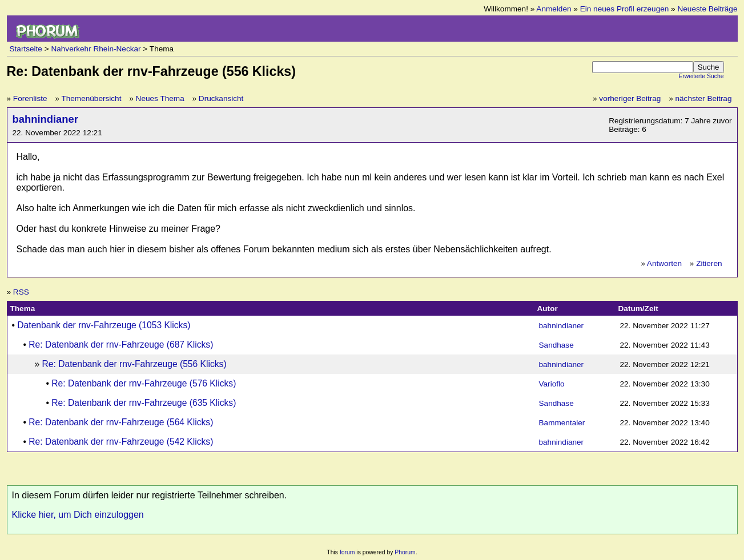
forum (347, 552)
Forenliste (30, 98)
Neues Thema (160, 98)
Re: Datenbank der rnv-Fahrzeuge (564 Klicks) (121, 422)
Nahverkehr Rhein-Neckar (96, 49)
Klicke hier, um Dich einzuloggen (78, 515)
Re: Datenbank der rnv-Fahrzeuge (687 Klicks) (121, 345)
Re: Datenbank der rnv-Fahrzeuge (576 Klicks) (144, 383)
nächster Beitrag (704, 98)
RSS (21, 292)
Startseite (26, 49)
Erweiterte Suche (701, 76)
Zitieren (709, 263)
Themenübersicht (91, 98)
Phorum (405, 552)
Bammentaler (562, 423)
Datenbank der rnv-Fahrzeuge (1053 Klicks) (104, 325)
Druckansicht (221, 98)
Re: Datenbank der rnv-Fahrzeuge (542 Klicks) (121, 442)
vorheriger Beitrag (630, 98)
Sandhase (556, 345)
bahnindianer (45, 119)
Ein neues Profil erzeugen (625, 9)
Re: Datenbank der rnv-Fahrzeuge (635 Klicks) (144, 403)
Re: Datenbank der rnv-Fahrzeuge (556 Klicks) (134, 364)
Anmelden (554, 9)
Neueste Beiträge (707, 9)
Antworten (664, 263)
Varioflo (552, 384)
